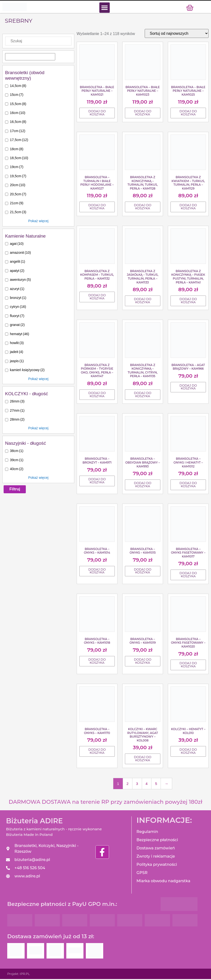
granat (17, 326)
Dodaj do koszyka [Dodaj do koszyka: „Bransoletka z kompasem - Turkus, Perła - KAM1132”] (97, 298)
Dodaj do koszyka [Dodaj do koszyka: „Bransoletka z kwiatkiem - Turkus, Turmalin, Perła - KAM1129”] (188, 208)
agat (17, 245)
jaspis (17, 362)
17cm (18, 132)
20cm (18, 186)
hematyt (20, 335)
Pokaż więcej (38, 222)
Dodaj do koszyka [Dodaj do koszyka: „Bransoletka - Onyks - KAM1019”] (143, 662)
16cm (18, 114)
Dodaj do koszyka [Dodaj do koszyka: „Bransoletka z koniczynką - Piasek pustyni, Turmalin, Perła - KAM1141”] (188, 302)
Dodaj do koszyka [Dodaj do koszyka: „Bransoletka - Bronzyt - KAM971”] (97, 482)
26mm (17, 402)
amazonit (20, 254)
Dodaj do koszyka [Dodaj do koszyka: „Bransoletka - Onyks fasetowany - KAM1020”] (188, 666)
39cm (17, 461)
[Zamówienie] (177, 34)
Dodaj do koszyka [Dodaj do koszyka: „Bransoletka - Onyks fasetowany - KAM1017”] (188, 576)
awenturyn (20, 281)
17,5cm (19, 141)
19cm (17, 168)
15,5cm (18, 105)
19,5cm (18, 177)
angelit (17, 263)
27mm (17, 411)
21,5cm (18, 213)
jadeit (17, 353)
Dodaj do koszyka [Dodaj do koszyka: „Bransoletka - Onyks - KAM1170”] (97, 752)
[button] (105, 8)
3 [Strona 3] (137, 785)
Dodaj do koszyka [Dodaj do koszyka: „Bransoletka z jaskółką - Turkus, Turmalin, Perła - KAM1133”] (143, 302)
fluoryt (17, 317)
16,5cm (18, 123)
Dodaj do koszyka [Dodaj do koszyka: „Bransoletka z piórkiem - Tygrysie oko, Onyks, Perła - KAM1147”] (97, 395)
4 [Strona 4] (147, 785)
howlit (17, 344)
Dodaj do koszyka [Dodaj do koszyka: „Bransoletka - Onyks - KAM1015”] (143, 572)
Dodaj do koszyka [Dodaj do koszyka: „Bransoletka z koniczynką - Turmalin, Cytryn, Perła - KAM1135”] (143, 395)
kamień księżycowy (27, 371)
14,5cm (18, 87)
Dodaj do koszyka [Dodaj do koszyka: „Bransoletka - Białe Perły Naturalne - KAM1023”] (143, 114)
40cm (17, 470)
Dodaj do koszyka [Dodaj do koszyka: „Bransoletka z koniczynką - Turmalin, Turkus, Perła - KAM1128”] (143, 208)
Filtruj (15, 490)
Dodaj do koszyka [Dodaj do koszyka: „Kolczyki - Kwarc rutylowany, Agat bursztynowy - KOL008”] (143, 760)
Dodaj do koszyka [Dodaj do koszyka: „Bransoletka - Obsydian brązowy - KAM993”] (143, 486)
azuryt (17, 290)
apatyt (17, 272)
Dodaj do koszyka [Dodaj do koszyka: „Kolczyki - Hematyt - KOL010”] (188, 752)
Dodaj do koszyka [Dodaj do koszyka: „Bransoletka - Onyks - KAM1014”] (97, 572)
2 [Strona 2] (128, 785)
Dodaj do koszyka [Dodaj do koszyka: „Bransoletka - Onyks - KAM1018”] (97, 662)
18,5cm (19, 159)
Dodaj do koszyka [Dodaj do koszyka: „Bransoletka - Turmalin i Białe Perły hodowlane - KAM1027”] (97, 208)
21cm (17, 204)
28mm (17, 420)
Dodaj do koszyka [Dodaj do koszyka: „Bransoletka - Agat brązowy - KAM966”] (188, 388)
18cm (17, 150)
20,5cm (18, 195)
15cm (17, 96)
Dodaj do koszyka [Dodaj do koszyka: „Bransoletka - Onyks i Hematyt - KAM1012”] (188, 486)
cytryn (18, 308)
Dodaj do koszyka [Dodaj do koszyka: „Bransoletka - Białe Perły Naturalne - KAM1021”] (97, 114)
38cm (17, 452)
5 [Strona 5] (156, 785)
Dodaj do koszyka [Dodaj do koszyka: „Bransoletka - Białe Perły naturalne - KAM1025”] (188, 114)
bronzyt (18, 299)
